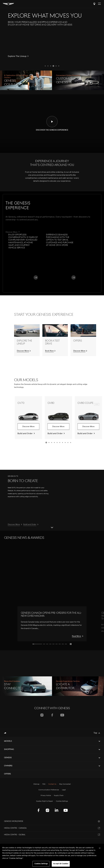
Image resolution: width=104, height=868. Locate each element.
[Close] (100, 848)
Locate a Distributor (94, 4)
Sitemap (36, 784)
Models (8, 741)
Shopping (9, 749)
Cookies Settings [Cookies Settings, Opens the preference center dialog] (41, 864)
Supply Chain (59, 796)
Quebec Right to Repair (45, 801)
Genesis (8, 758)
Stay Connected (65, 784)
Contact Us (52, 784)
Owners (8, 766)
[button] (45, 66)
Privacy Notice (46, 796)
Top (95, 733)
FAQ (44, 784)
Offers (7, 774)
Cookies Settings (62, 801)
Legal (64, 790)
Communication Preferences (49, 790)
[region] (52, 856)
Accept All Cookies (61, 864)
